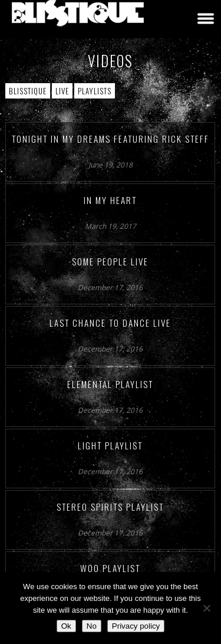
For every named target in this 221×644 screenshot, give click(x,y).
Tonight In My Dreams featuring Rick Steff (111, 139)
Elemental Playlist (110, 384)
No (92, 626)
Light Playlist (110, 445)
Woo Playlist (110, 568)
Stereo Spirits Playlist (110, 507)
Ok (66, 626)
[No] (206, 608)
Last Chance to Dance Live (110, 323)
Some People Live (110, 261)
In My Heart (110, 200)
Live (62, 91)
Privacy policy (136, 626)
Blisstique (28, 91)
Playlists (95, 91)
